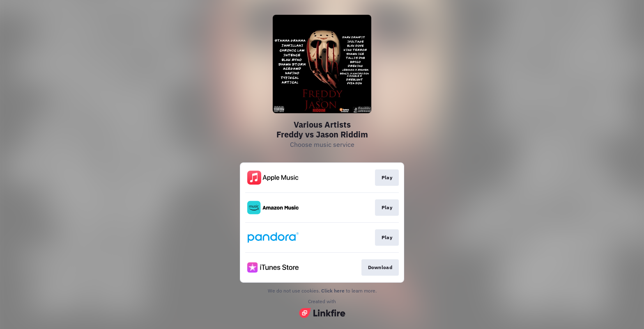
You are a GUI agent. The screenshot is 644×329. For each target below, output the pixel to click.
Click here (333, 291)
